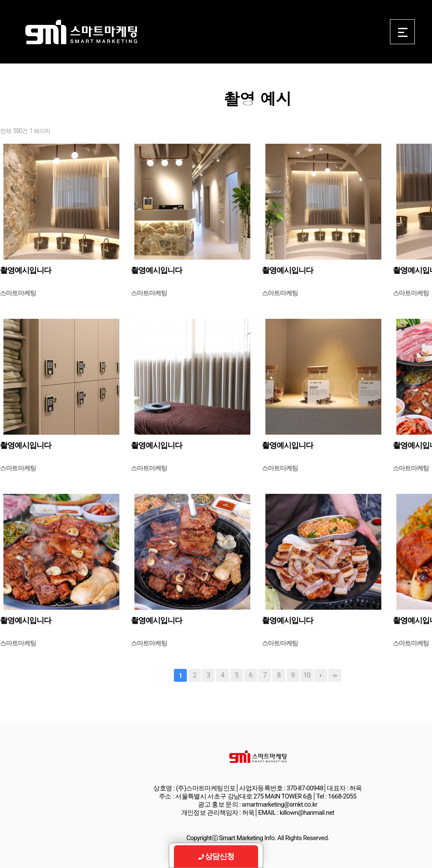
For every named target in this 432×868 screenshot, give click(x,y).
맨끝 (335, 675)
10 (307, 675)
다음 (321, 675)
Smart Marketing (81, 32)
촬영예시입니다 (26, 270)
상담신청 (216, 856)
